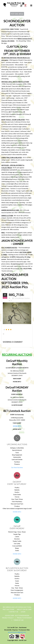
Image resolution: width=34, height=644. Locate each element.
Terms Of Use (18, 620)
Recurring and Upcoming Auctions (17, 607)
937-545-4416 (17, 14)
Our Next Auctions (17, 467)
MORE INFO (17, 512)
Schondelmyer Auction (22, 298)
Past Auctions (8, 609)
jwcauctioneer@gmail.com (17, 632)
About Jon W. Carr (24, 609)
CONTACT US (13, 612)
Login (23, 612)
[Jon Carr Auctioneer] (15, 4)
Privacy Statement (24, 618)
